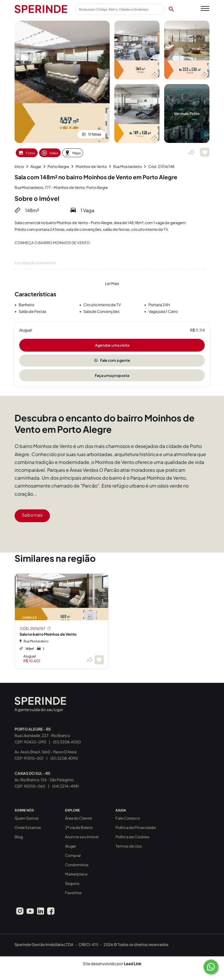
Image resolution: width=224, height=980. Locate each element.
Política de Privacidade (136, 827)
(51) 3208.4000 (67, 742)
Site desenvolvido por (112, 964)
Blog (19, 837)
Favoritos (73, 893)
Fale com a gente (112, 360)
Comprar (73, 855)
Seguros (72, 883)
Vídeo (50, 153)
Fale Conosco (128, 818)
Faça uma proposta (112, 375)
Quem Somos (27, 818)
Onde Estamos (28, 827)
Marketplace (76, 874)
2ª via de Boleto (79, 827)
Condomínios (77, 865)
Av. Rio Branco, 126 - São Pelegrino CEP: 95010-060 (44, 780)
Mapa (73, 153)
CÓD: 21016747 (36, 628)
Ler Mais (112, 283)
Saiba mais (32, 515)
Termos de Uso (129, 846)
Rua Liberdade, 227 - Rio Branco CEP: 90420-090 (42, 736)
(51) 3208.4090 (64, 758)
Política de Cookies (132, 837)
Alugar (70, 846)
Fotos (27, 153)
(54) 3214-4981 (66, 786)
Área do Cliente (78, 818)
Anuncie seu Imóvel (82, 837)
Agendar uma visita (112, 345)
